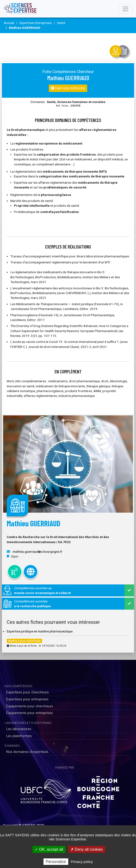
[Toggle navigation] (125, 9)
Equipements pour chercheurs (30, 706)
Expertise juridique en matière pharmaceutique (40, 631)
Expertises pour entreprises (27, 699)
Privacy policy (82, 862)
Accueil (9, 23)
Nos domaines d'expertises (27, 752)
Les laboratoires (19, 729)
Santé (61, 23)
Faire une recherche (68, 88)
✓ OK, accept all (49, 849)
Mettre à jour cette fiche (24, 641)
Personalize (56, 862)
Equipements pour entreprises (30, 713)
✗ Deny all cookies (87, 849)
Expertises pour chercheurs (28, 692)
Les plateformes (19, 736)
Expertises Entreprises (36, 23)
